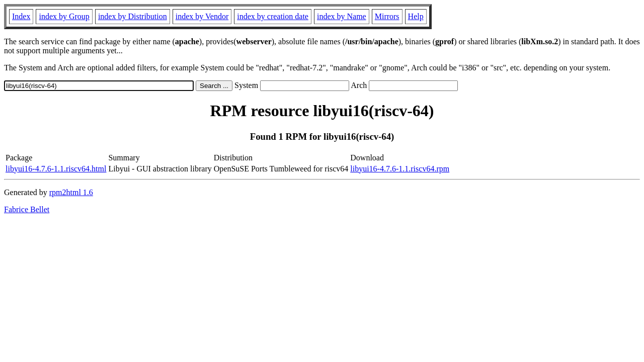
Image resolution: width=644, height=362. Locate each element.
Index (21, 16)
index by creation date (273, 16)
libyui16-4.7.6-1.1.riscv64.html (56, 169)
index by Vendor (202, 16)
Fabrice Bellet (27, 209)
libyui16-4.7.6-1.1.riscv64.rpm (400, 169)
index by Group (64, 16)
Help (416, 16)
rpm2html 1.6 (71, 192)
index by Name (342, 16)
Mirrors (387, 16)
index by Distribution (133, 16)
